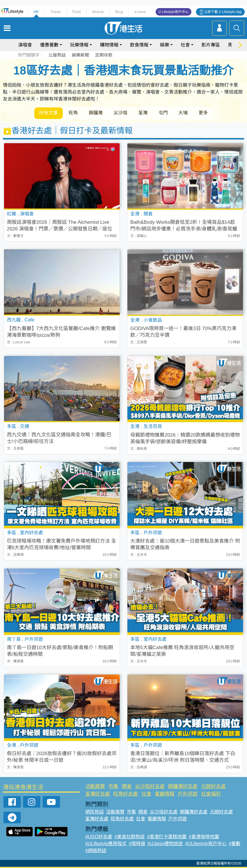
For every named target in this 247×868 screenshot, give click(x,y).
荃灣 (143, 113)
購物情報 (109, 45)
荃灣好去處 (98, 794)
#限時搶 (137, 844)
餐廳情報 (165, 794)
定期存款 (104, 55)
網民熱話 (95, 812)
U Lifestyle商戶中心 (174, 12)
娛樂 (165, 45)
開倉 (127, 786)
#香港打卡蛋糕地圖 (167, 837)
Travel (56, 12)
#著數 (235, 844)
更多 (204, 113)
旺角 (73, 113)
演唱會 (25, 45)
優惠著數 (49, 45)
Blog (119, 12)
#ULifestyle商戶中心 (206, 844)
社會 (185, 45)
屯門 (163, 113)
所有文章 (49, 113)
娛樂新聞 (80, 55)
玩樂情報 (79, 45)
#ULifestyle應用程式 (106, 844)
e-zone (140, 12)
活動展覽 (95, 786)
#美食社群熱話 (130, 837)
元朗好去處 (213, 786)
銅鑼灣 (96, 113)
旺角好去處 (126, 794)
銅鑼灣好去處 (183, 786)
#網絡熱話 (96, 851)
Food (76, 12)
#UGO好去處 (99, 837)
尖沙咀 (121, 113)
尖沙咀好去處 (150, 786)
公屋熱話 (57, 55)
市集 (113, 786)
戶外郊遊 (188, 794)
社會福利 (211, 794)
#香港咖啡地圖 (204, 837)
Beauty (98, 12)
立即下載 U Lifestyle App (223, 12)
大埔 (184, 113)
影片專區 (211, 45)
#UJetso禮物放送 (165, 844)
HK (36, 12)
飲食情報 (139, 45)
